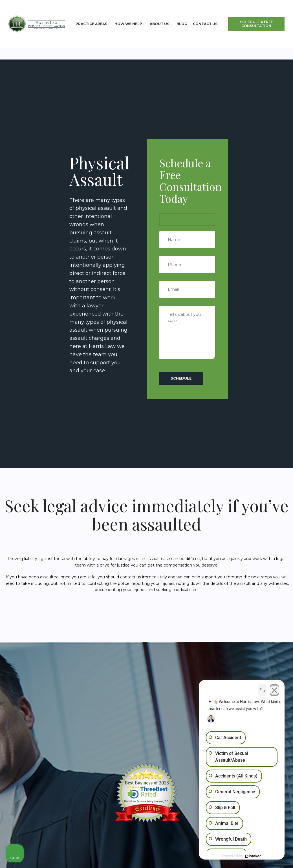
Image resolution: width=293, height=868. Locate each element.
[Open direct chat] (263, 689)
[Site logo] (37, 24)
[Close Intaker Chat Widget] (274, 689)
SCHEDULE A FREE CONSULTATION (256, 24)
